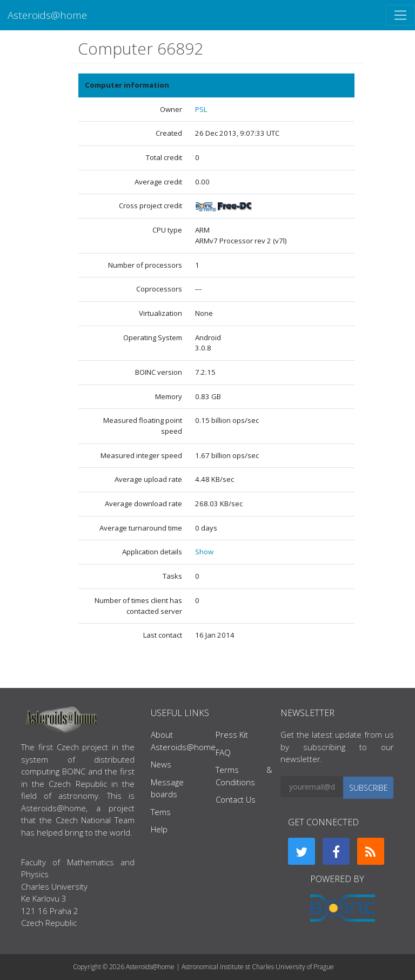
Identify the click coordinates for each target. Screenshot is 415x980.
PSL (201, 109)
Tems (161, 812)
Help (159, 829)
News (161, 764)
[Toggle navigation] (400, 15)
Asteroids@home (47, 15)
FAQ (223, 752)
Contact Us (236, 799)
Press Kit (232, 734)
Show (204, 552)
